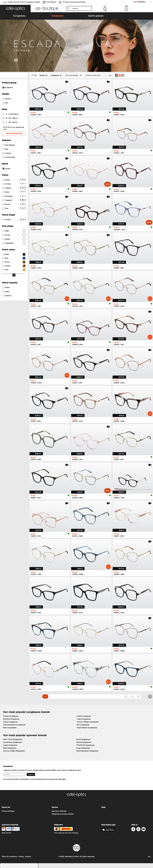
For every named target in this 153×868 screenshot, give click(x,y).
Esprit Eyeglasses (83, 739)
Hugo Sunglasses (84, 719)
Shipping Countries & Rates (63, 814)
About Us (6, 807)
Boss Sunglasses (10, 728)
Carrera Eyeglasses (84, 742)
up (150, 856)
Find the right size (14, 134)
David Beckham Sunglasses (14, 725)
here (64, 779)
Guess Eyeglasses (10, 745)
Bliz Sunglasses (83, 725)
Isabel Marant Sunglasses (87, 728)
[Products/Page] (74, 75)
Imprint (28, 856)
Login (105, 10)
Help (103, 807)
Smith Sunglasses (84, 716)
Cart (127, 10)
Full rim (14, 220)
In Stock (7, 153)
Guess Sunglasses (10, 722)
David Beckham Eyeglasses (87, 751)
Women (7, 99)
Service (55, 807)
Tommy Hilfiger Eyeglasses (14, 751)
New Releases (9, 145)
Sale (5, 149)
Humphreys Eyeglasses (12, 742)
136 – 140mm (10, 122)
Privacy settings (8, 811)
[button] (15, 9)
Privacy (21, 856)
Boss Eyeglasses (10, 748)
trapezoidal (14, 243)
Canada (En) (141, 2)
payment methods (59, 811)
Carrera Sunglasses (11, 716)
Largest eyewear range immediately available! (24, 2)
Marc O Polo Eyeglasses (13, 739)
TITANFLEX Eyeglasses (85, 745)
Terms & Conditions (10, 856)
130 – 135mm (10, 118)
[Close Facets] (14, 75)
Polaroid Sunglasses (11, 719)
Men (5, 103)
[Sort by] (99, 75)
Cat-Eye (14, 184)
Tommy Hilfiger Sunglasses (88, 722)
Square (14, 180)
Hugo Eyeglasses (83, 748)
